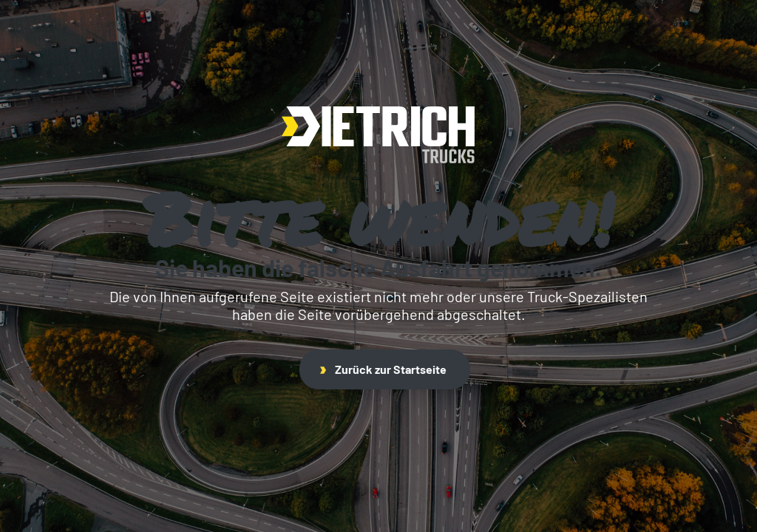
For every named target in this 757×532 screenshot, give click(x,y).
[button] (33, 499)
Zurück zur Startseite (383, 369)
